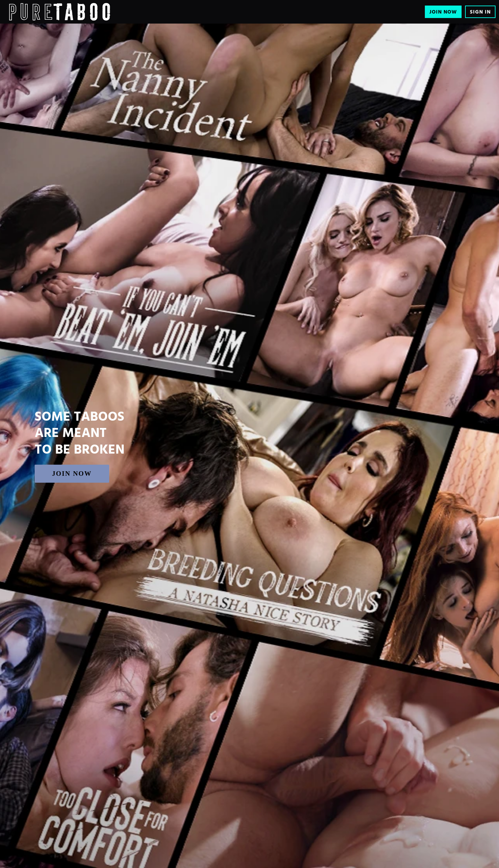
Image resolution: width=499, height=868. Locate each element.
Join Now (443, 12)
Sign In (480, 12)
